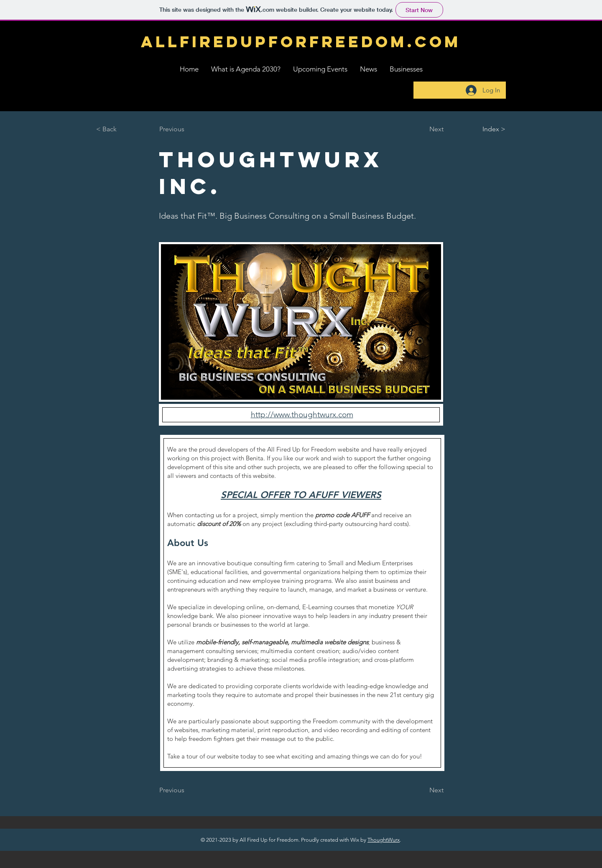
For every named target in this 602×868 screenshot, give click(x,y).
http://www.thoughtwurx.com (302, 415)
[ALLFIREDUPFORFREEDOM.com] (301, 42)
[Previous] (187, 129)
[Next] (423, 129)
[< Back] (124, 129)
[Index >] (478, 129)
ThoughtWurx (384, 840)
